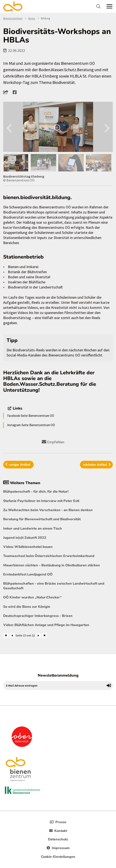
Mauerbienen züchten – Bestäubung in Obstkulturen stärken (52, 565)
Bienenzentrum (13, 18)
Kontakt (58, 831)
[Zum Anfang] (6, 635)
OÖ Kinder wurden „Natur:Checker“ (32, 597)
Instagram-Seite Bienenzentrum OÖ (31, 425)
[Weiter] (38, 635)
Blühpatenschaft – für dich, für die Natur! (36, 492)
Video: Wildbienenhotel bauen (28, 547)
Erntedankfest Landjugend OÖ (28, 574)
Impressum (58, 848)
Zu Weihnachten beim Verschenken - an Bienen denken (48, 510)
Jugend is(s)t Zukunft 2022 (25, 538)
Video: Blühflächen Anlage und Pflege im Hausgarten (46, 625)
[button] (7, 92)
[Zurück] (12, 635)
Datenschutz (58, 839)
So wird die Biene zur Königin (27, 607)
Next (107, 127)
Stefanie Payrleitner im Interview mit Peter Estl (41, 501)
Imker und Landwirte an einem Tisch (33, 529)
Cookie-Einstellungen (58, 857)
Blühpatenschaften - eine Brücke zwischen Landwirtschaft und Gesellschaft (54, 586)
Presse (58, 822)
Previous (9, 127)
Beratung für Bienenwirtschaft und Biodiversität (42, 519)
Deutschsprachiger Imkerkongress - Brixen (38, 616)
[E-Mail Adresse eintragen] (54, 686)
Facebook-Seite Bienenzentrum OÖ (31, 416)
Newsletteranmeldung (58, 675)
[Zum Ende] (45, 635)
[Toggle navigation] (99, 6)
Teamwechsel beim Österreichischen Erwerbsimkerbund (49, 556)
